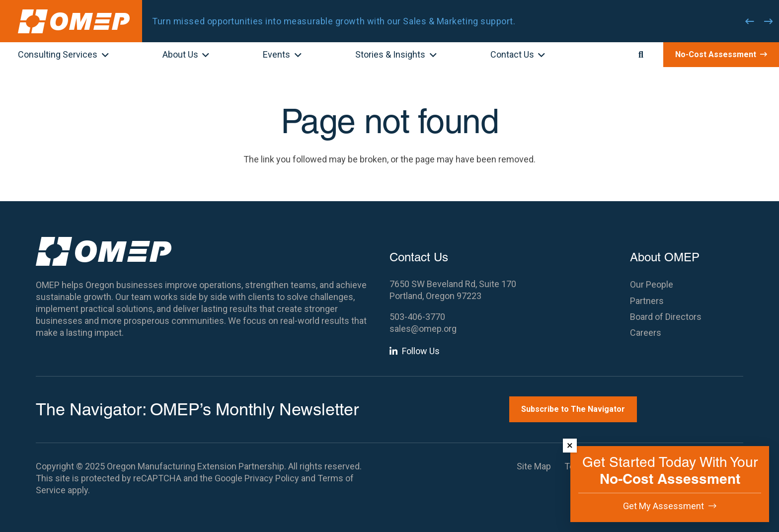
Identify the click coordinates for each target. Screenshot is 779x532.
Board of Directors (666, 317)
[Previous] (750, 21)
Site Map (534, 466)
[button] (103, 56)
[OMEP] (74, 21)
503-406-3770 (417, 317)
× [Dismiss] (570, 445)
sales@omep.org (423, 329)
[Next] (769, 21)
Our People (652, 284)
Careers (646, 333)
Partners (647, 301)
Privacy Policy (272, 478)
